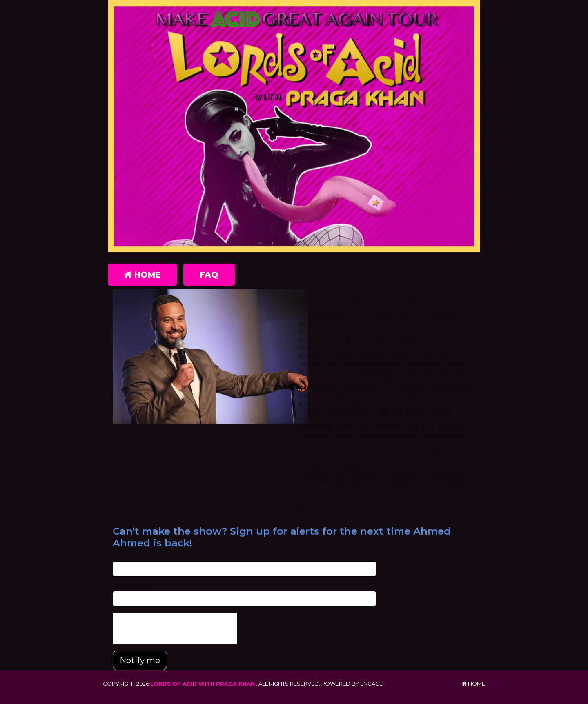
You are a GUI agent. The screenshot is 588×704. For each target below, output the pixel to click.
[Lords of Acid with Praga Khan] (294, 126)
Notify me (140, 660)
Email (120, 557)
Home (142, 275)
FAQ (209, 275)
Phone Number (133, 586)
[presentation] (175, 628)
